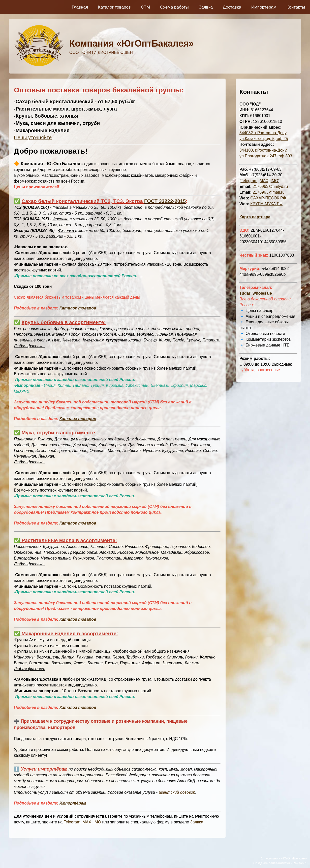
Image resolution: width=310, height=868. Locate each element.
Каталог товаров (114, 7)
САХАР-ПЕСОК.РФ (268, 198)
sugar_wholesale (256, 293)
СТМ (145, 7)
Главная (80, 7)
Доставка (232, 7)
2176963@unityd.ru (270, 186)
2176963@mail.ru (269, 192)
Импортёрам (264, 7)
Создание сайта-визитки (272, 863)
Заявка (206, 7)
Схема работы (174, 7)
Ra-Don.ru (300, 863)
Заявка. (197, 822)
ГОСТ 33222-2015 (165, 201)
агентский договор (177, 792)
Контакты (296, 7)
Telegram (72, 822)
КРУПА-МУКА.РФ (266, 204)
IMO (97, 822)
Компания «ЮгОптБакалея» (132, 43)
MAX (87, 822)
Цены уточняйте (33, 137)
